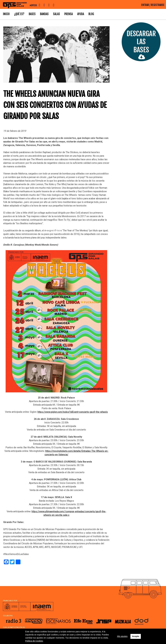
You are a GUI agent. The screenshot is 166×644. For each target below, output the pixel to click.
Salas (56, 14)
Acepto (136, 636)
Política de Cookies (34, 641)
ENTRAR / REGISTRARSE (153, 5)
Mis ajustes (122, 636)
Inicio (6, 14)
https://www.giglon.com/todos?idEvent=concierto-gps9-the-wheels (73, 412)
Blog (91, 14)
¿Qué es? (19, 14)
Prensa (69, 14)
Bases (32, 14)
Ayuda (81, 14)
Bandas (44, 14)
